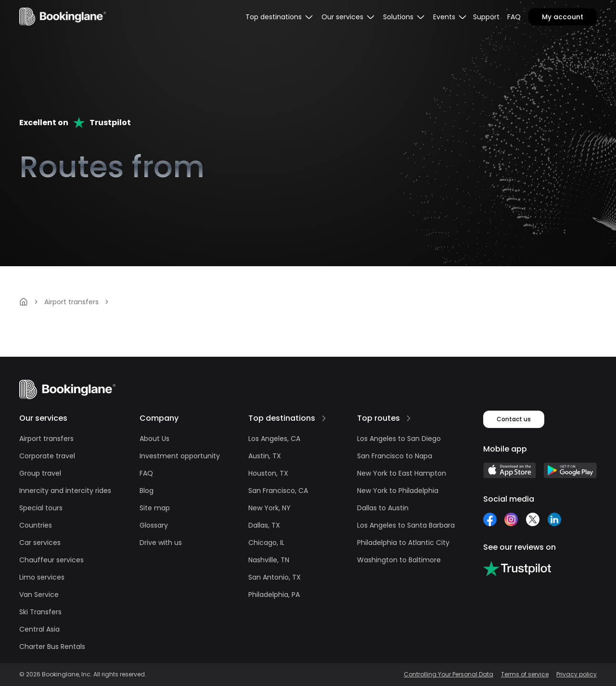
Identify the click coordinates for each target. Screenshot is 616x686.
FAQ (514, 17)
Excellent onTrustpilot (75, 123)
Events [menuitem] (450, 17)
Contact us (514, 419)
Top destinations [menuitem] (280, 17)
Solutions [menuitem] (404, 17)
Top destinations (282, 418)
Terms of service (525, 674)
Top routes (379, 418)
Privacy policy (577, 674)
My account (563, 17)
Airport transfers (71, 302)
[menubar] (280, 17)
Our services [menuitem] (348, 17)
